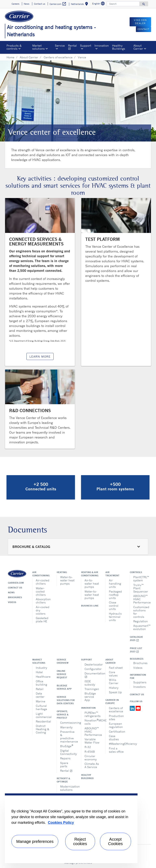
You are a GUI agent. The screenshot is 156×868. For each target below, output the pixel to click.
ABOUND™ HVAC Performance (141, 599)
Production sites (116, 717)
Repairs (65, 758)
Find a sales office (116, 750)
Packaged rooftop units (115, 595)
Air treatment (112, 574)
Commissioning (68, 723)
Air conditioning (41, 574)
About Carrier (29, 57)
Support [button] (86, 46)
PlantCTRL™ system (141, 579)
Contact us (15, 588)
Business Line (90, 606)
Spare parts (64, 765)
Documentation (92, 675)
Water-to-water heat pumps (67, 580)
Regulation (141, 621)
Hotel (39, 672)
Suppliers (140, 682)
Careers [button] (15, 4)
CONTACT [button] (144, 29)
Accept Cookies (115, 841)
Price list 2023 (136, 650)
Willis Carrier (114, 681)
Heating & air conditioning (90, 574)
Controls (136, 572)
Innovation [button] (102, 46)
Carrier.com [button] (58, 4)
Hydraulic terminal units (115, 617)
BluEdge (67, 746)
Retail (40, 689)
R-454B (90, 752)
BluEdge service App (64, 687)
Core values (113, 674)
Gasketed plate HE (42, 620)
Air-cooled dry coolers (43, 610)
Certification (116, 731)
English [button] (99, 4)
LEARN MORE (40, 356)
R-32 (88, 747)
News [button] (27, 4)
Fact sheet (116, 668)
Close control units (114, 606)
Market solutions (39, 661)
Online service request (62, 674)
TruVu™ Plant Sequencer (141, 588)
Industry (41, 668)
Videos (12, 602)
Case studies (114, 738)
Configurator (92, 669)
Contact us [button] (40, 4)
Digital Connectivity (68, 752)
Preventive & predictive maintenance (68, 737)
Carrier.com (16, 583)
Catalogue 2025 (136, 639)
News (11, 593)
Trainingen (92, 689)
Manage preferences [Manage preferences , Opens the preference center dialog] (35, 841)
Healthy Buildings (119, 47)
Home (10, 57)
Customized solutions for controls (141, 612)
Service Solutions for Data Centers (66, 700)
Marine (41, 701)
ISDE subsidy (90, 683)
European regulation (116, 725)
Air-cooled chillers (43, 582)
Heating (62, 572)
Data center (40, 695)
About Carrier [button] (138, 47)
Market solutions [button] (38, 47)
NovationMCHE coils (92, 722)
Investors (139, 687)
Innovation (88, 708)
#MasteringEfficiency (116, 744)
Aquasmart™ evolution (141, 627)
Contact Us (137, 694)
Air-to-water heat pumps (92, 583)
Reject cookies (80, 841)
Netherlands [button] (80, 5)
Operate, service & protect (63, 715)
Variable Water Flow (92, 741)
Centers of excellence (58, 57)
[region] (71, 828)
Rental (73, 48)
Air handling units (115, 583)
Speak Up (115, 692)
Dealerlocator (92, 664)
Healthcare (43, 677)
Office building (41, 683)
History (114, 688)
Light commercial (43, 715)
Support (87, 660)
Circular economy (91, 758)
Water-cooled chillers (41, 591)
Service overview (63, 661)
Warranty (66, 727)
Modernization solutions (68, 788)
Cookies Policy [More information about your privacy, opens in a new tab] (61, 823)
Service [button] (60, 46)
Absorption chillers (43, 601)
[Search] (123, 4)
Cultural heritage (41, 707)
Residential (43, 721)
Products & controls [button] (14, 47)
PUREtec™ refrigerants (92, 714)
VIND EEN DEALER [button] (140, 22)
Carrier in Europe (112, 702)
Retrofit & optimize (63, 780)
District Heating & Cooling (42, 729)
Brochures (15, 597)
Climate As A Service (92, 765)
